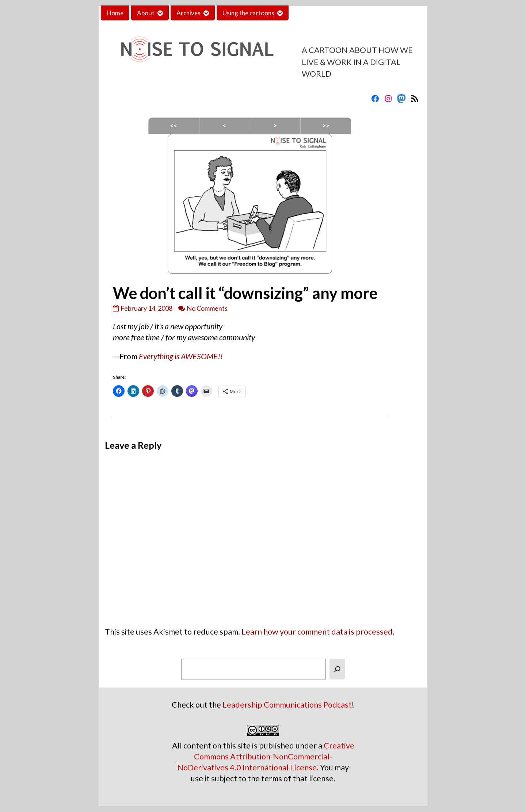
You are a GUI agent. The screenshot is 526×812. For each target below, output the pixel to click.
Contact (306, 13)
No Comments (207, 308)
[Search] (337, 669)
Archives (188, 13)
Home (115, 13)
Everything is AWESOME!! (181, 356)
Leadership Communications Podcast (287, 705)
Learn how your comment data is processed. (318, 632)
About (146, 13)
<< (174, 125)
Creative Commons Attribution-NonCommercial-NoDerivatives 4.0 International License (266, 757)
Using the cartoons (248, 13)
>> (326, 125)
